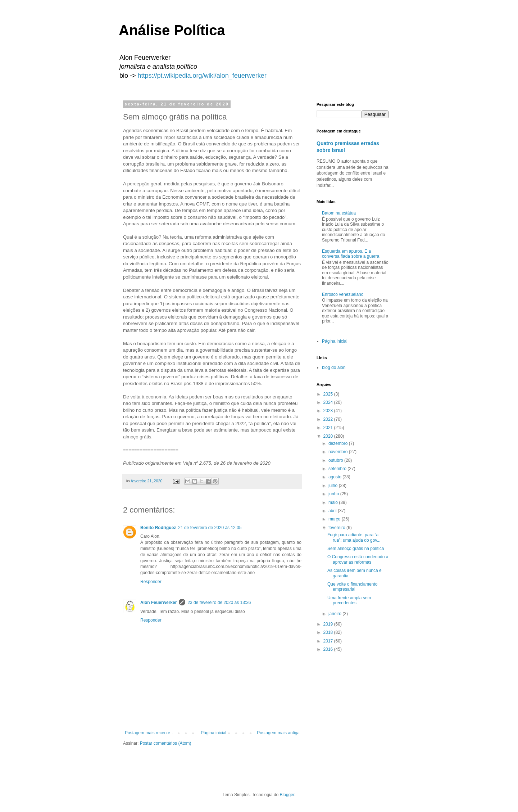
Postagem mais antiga (278, 733)
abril (333, 511)
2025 (329, 394)
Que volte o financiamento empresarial (352, 587)
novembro (339, 452)
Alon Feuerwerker (158, 603)
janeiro (335, 614)
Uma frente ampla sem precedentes (349, 600)
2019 (329, 624)
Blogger (287, 795)
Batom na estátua (339, 213)
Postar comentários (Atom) (166, 743)
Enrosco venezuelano (343, 294)
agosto (335, 477)
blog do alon (334, 367)
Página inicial (213, 733)
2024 (329, 402)
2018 (329, 632)
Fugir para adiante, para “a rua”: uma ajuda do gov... (354, 537)
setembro (338, 469)
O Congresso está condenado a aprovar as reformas (358, 559)
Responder (151, 582)
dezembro (339, 443)
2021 (329, 428)
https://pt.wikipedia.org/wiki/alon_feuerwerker (202, 76)
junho (334, 494)
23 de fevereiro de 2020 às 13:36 (219, 603)
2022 (329, 419)
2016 (329, 649)
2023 (329, 411)
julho (334, 486)
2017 (329, 641)
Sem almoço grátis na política (356, 549)
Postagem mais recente (147, 733)
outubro (336, 460)
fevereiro (337, 528)
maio (334, 502)
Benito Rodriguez (158, 528)
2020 (329, 436)
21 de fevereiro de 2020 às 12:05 (210, 528)
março (335, 519)
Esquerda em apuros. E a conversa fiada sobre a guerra (351, 254)
